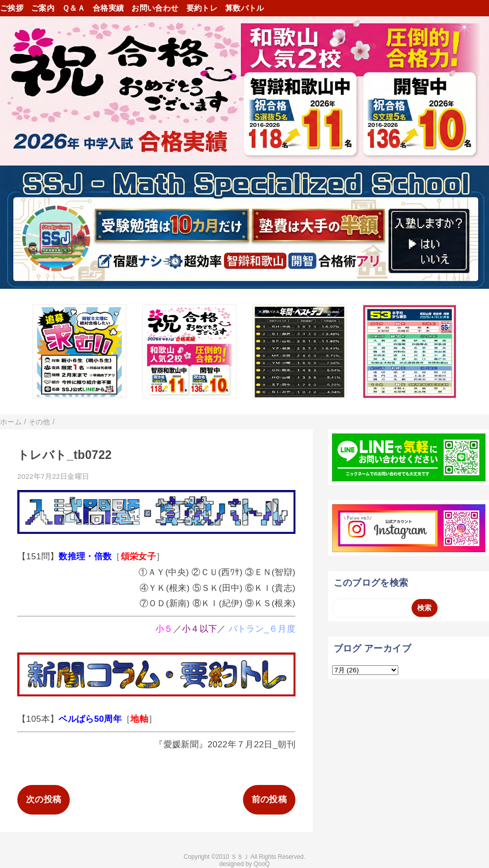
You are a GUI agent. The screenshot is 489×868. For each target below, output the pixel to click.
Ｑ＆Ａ (74, 8)
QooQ (262, 864)
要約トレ (202, 8)
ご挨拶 (12, 8)
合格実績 (108, 8)
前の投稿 (269, 799)
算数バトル (245, 8)
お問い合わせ (155, 8)
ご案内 (43, 8)
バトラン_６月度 (262, 629)
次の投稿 (44, 799)
